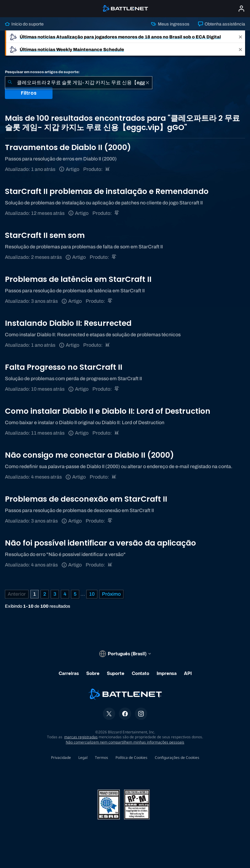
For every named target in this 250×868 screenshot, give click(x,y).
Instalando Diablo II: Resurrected (68, 323)
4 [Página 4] (65, 594)
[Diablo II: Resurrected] (108, 169)
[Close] (240, 37)
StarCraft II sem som (45, 235)
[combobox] (79, 83)
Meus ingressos (170, 24)
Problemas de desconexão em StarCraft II (86, 499)
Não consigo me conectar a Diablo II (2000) (89, 455)
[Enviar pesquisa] (10, 83)
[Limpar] (147, 83)
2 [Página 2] (45, 594)
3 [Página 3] (55, 594)
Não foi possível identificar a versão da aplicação (100, 543)
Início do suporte (24, 24)
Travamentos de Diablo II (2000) (68, 147)
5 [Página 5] (75, 594)
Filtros (29, 93)
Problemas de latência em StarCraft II (78, 279)
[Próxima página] (111, 594)
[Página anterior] (17, 594)
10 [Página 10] (92, 594)
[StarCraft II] (117, 213)
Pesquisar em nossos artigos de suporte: (42, 72)
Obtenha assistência (222, 24)
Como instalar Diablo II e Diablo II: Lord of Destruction (108, 411)
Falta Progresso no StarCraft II (64, 367)
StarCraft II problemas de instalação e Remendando (107, 191)
